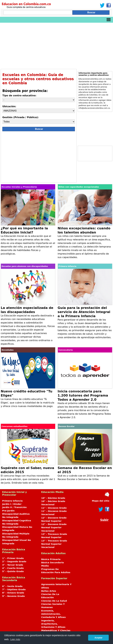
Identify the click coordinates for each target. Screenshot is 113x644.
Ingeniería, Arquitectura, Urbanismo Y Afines (53, 624)
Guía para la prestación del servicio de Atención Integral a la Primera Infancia (84, 312)
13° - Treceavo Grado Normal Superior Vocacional (54, 544)
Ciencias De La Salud (54, 601)
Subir (104, 520)
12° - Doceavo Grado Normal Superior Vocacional (54, 528)
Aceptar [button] (98, 638)
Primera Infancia (12, 501)
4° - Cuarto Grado (13, 568)
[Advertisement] (56, 45)
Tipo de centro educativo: (19, 96)
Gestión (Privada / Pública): (21, 117)
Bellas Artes (49, 591)
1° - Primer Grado (13, 558)
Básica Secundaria (52, 563)
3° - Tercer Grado (13, 565)
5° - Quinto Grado (13, 571)
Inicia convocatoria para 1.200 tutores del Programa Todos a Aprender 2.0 (83, 395)
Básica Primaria (51, 559)
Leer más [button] (15, 639)
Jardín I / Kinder (12, 504)
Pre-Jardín (8, 511)
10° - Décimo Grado (53, 498)
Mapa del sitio (101, 501)
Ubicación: (9, 106)
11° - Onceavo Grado (54, 508)
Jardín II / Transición (14, 507)
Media (45, 566)
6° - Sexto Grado (12, 586)
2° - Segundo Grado (14, 562)
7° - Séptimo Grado (14, 589)
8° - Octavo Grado (13, 593)
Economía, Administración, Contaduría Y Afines (53, 614)
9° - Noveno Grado (13, 596)
